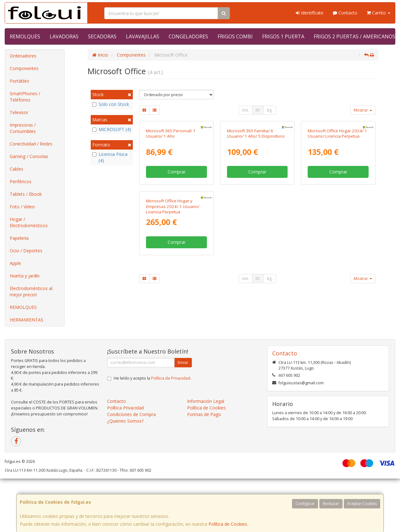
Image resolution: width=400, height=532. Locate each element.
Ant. (246, 110)
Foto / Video (22, 207)
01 (258, 110)
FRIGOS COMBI (235, 36)
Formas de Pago (204, 480)
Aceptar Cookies (362, 504)
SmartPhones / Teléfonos (25, 97)
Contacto (345, 13)
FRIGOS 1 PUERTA (283, 36)
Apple (15, 263)
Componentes (24, 68)
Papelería (19, 238)
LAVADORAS (64, 36)
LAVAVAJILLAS (143, 36)
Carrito (378, 13)
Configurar (305, 504)
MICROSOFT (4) (112, 129)
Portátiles (19, 81)
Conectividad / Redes (31, 144)
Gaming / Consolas (29, 156)
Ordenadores (23, 56)
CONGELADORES (188, 36)
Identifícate (310, 13)
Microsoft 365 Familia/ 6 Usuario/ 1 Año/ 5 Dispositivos (256, 191)
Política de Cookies (228, 524)
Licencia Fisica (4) (110, 157)
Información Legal (206, 467)
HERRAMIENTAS (27, 320)
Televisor (19, 112)
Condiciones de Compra (131, 480)
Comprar (177, 229)
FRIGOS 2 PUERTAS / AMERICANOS (354, 36)
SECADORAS (102, 36)
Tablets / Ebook (26, 194)
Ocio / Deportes (26, 251)
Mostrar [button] (363, 110)
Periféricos (21, 181)
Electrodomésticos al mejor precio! (31, 291)
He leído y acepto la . (152, 444)
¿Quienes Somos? (125, 487)
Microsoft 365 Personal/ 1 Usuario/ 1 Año (171, 191)
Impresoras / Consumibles (23, 128)
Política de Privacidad (171, 444)
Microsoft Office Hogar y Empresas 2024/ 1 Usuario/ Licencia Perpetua (173, 321)
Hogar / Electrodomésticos (29, 222)
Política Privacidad (125, 474)
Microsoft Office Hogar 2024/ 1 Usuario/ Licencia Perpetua (337, 191)
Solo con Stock (111, 104)
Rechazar (331, 504)
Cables (16, 169)
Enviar (183, 428)
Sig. (270, 110)
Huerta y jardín (25, 276)
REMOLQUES (25, 36)
